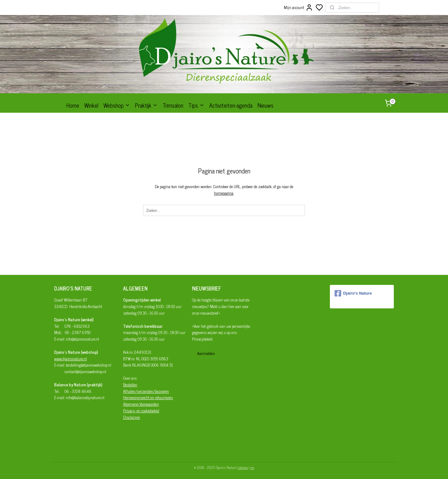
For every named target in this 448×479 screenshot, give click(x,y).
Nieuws (266, 105)
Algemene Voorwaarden (141, 404)
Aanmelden (206, 353)
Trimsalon (173, 105)
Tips (196, 105)
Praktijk (146, 105)
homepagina (224, 193)
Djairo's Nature (353, 293)
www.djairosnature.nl (70, 359)
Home (73, 105)
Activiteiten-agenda (231, 105)
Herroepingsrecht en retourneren (148, 397)
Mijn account (298, 8)
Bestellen (130, 385)
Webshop (117, 105)
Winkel (91, 105)
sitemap (243, 467)
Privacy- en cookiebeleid (141, 411)
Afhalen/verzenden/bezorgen (146, 391)
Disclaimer (132, 417)
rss (252, 467)
